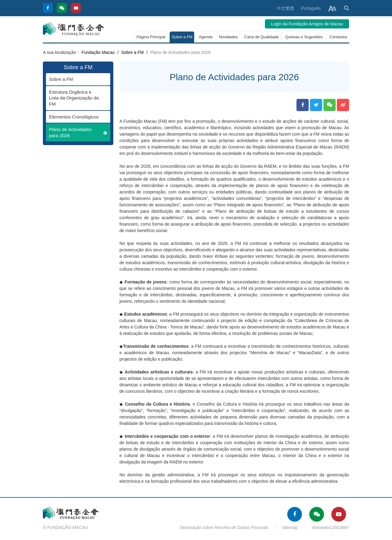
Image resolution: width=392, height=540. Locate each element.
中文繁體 (285, 8)
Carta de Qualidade (261, 37)
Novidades (228, 37)
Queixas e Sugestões (304, 37)
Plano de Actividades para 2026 (78, 132)
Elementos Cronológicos (75, 117)
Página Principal (151, 37)
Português (311, 8)
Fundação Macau (98, 52)
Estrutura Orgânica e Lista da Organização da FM (75, 98)
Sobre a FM (182, 37)
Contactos (338, 37)
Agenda (206, 37)
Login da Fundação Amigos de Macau (307, 24)
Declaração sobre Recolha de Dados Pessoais (224, 527)
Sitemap (290, 527)
